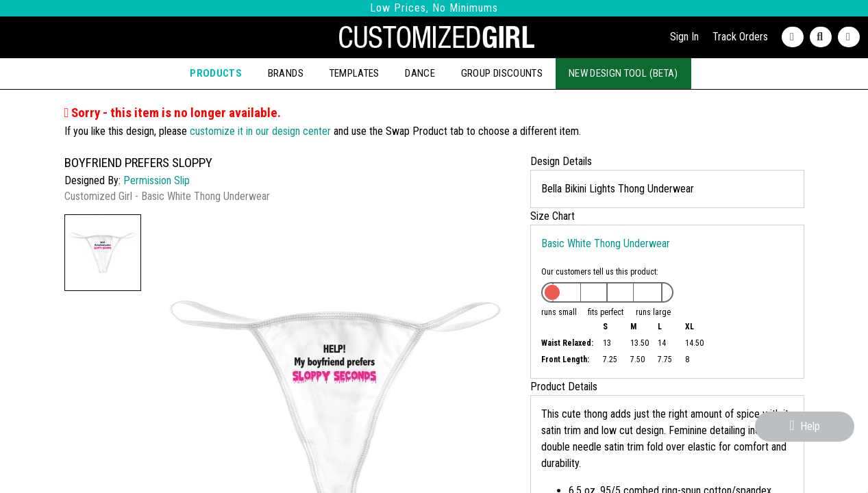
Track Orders (740, 37)
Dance (420, 73)
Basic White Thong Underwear (606, 243)
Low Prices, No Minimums (434, 8)
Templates (355, 73)
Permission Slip (157, 180)
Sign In (684, 37)
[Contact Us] (796, 37)
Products (216, 73)
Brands (286, 73)
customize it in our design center (260, 131)
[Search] (824, 37)
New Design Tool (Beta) (623, 73)
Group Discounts (502, 73)
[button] (103, 253)
